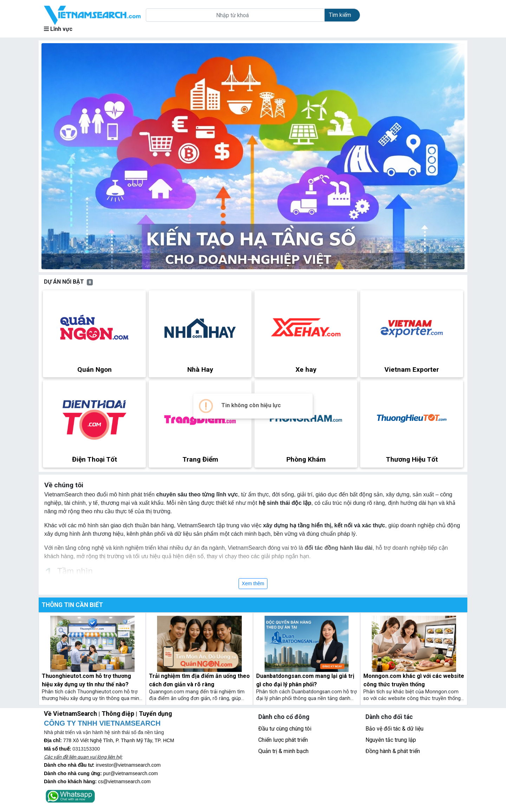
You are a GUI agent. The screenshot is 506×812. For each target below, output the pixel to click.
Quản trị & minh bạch (283, 751)
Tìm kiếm (340, 15)
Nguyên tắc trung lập (391, 740)
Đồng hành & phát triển (393, 751)
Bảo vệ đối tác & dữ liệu (394, 729)
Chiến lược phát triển (283, 740)
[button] (73, 156)
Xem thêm (253, 583)
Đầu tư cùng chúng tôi (285, 729)
